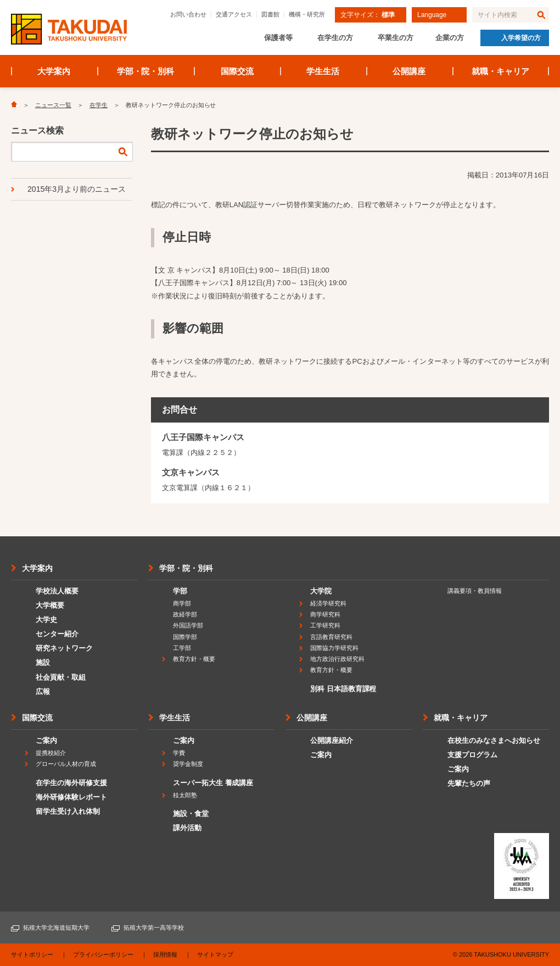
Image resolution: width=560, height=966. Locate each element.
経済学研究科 (328, 603)
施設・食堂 (191, 814)
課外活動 (187, 828)
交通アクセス (234, 14)
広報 (43, 692)
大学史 (46, 620)
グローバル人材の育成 (66, 764)
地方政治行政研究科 (337, 659)
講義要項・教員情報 (475, 591)
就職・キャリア (500, 71)
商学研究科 (325, 614)
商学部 (182, 603)
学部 (180, 591)
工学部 (182, 648)
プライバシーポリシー (103, 954)
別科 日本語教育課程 (343, 689)
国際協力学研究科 (334, 648)
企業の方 (450, 38)
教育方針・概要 (194, 659)
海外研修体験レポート (71, 797)
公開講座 (409, 71)
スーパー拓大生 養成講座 (213, 783)
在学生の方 (335, 38)
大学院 (321, 591)
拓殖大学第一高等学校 (154, 928)
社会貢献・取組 (61, 677)
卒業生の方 (396, 38)
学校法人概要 (57, 591)
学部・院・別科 (146, 71)
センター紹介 (57, 634)
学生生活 (323, 71)
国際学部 (185, 637)
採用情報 (165, 954)
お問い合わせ (188, 14)
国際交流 (237, 71)
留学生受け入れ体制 (68, 811)
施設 (43, 662)
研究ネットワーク (64, 648)
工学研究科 (325, 625)
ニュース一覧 (53, 105)
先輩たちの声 (469, 783)
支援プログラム (472, 755)
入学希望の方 (521, 38)
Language (432, 15)
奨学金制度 (188, 764)
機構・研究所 (307, 14)
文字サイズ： (368, 15)
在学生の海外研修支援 (71, 783)
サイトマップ (215, 954)
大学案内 (54, 71)
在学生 (99, 105)
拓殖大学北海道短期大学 (56, 928)
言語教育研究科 (331, 637)
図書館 (270, 14)
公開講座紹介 (332, 740)
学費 (179, 753)
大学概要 (50, 605)
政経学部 (185, 614)
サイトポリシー (32, 954)
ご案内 (46, 740)
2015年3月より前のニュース (77, 189)
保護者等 (278, 38)
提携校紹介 (51, 753)
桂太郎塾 (185, 795)
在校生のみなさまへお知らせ (494, 740)
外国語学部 (188, 625)
